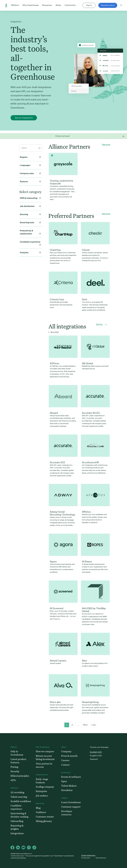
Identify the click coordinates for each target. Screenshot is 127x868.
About (58, 5)
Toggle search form (121, 5)
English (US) (96, 752)
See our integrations (24, 118)
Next (85, 725)
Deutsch (94, 759)
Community (70, 5)
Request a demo (108, 5)
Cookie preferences (88, 855)
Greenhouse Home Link (6, 5)
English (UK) (96, 756)
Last (94, 725)
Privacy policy (86, 858)
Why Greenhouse (31, 5)
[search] (31, 148)
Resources (47, 5)
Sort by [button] (102, 324)
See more (106, 144)
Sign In (89, 5)
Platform (15, 5)
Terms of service (101, 858)
